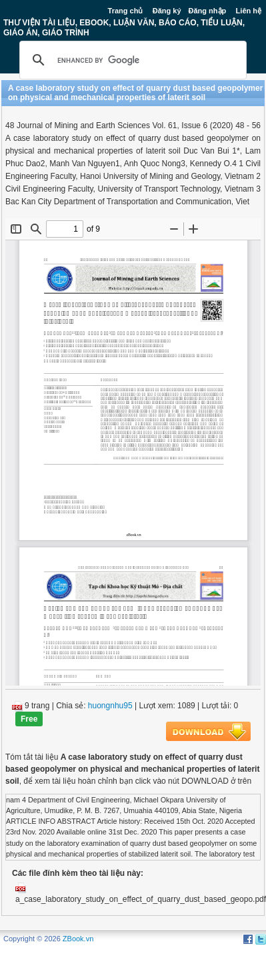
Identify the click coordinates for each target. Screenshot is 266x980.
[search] (131, 60)
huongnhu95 (110, 706)
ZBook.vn (78, 939)
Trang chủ (126, 11)
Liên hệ (249, 11)
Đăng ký (167, 11)
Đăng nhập (208, 11)
